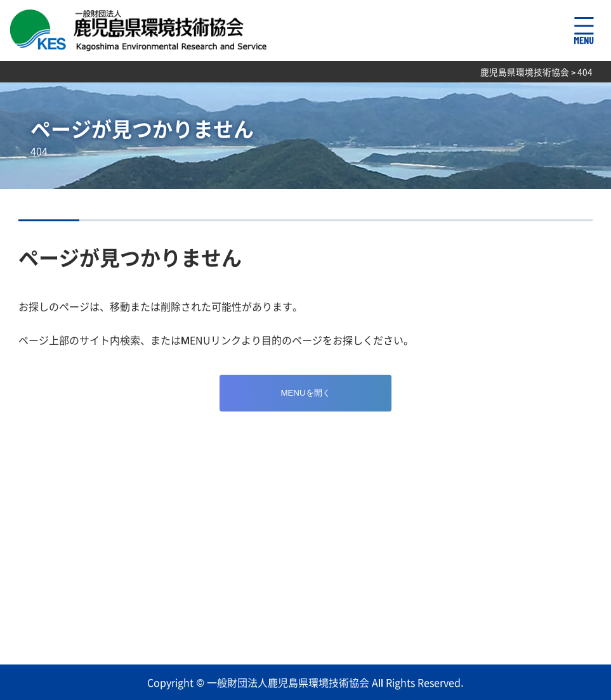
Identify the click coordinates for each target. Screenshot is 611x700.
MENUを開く (305, 393)
